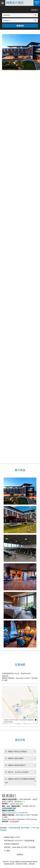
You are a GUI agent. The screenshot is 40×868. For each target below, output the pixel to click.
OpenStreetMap (8, 722)
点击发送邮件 (14, 822)
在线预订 (19, 802)
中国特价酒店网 (14, 828)
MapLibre (7, 720)
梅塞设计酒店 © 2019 (12, 837)
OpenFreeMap (14, 720)
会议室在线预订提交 (9, 808)
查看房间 (37, 3)
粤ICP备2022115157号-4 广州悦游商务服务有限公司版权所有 (19, 842)
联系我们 (20, 855)
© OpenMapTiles (23, 720)
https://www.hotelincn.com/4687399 (15, 813)
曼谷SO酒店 (25, 828)
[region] (20, 705)
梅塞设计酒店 (15, 3)
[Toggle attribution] (36, 720)
